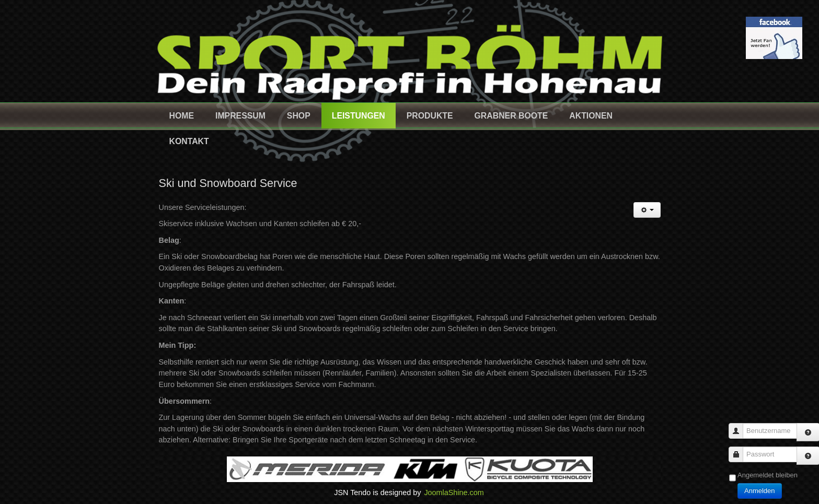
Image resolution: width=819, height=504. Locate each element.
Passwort (740, 449)
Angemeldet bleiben (768, 475)
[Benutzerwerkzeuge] (647, 210)
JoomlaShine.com (454, 493)
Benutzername (740, 426)
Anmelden (760, 491)
